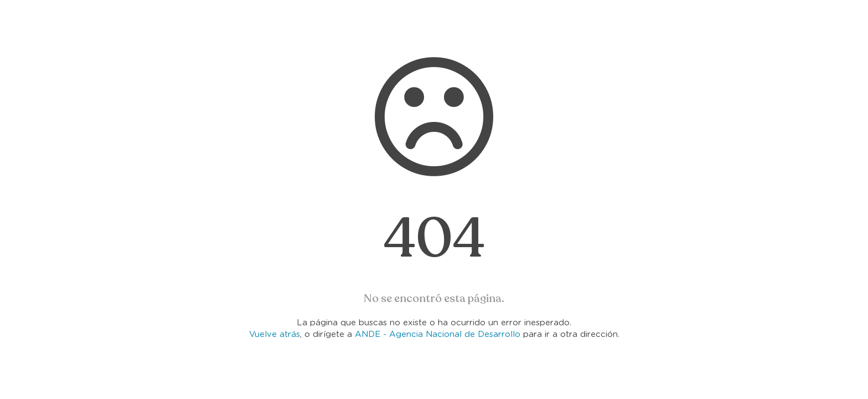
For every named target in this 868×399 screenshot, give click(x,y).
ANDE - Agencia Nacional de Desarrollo (438, 334)
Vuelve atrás (275, 334)
